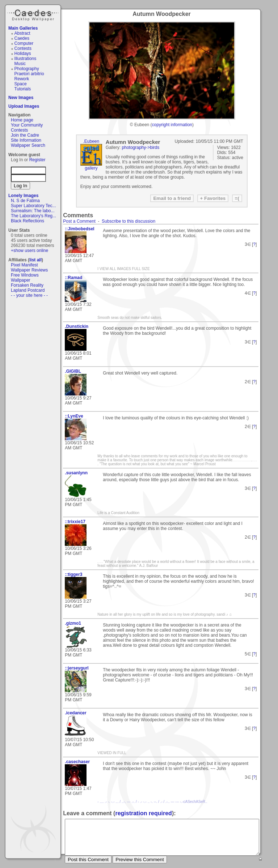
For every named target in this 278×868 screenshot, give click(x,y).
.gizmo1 (73, 623)
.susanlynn (76, 473)
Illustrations (26, 59)
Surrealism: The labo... (33, 211)
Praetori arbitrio (29, 74)
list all (35, 260)
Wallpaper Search (28, 145)
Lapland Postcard (28, 290)
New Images (21, 98)
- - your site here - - (29, 295)
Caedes (34, 14)
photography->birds (141, 147)
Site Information (26, 140)
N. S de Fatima (25, 201)
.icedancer (75, 713)
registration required (143, 813)
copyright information (172, 125)
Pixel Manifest (24, 265)
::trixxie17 (75, 522)
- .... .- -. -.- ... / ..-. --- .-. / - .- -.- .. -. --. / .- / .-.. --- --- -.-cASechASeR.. (152, 802)
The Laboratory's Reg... (33, 216)
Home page (22, 120)
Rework (22, 79)
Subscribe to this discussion (129, 221)
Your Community (27, 125)
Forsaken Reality (27, 285)
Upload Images (24, 106)
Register (37, 160)
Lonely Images (23, 196)
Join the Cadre (25, 135)
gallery (91, 168)
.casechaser (77, 762)
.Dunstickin (77, 326)
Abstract (22, 33)
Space (21, 84)
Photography (27, 69)
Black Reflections (28, 221)
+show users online (30, 251)
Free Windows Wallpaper (25, 278)
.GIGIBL (73, 371)
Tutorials (23, 89)
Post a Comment (79, 221)
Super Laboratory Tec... (33, 206)
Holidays (23, 54)
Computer (24, 43)
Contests (23, 48)
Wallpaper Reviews (29, 270)
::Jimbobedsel (79, 229)
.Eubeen (91, 141)
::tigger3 (73, 574)
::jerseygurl (77, 668)
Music (20, 64)
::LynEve (74, 416)
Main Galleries (23, 28)
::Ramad (73, 278)
